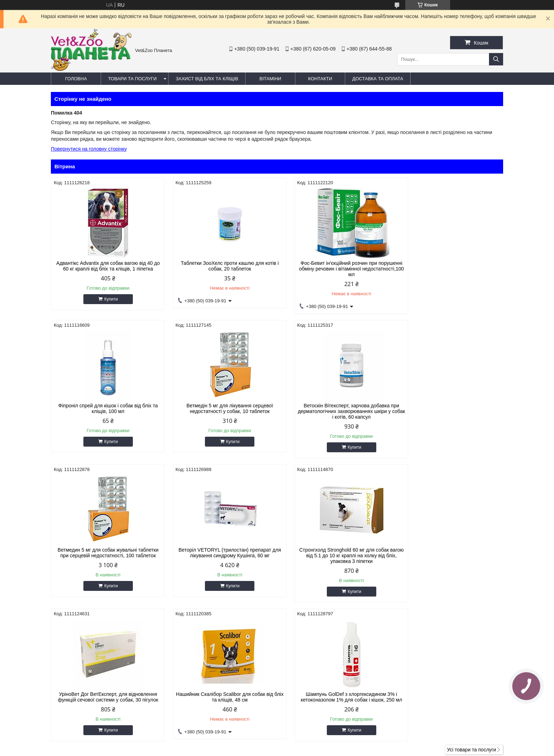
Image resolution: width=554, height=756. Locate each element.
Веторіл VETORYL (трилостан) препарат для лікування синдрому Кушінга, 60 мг (449, 408)
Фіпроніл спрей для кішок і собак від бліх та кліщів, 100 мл (449, 266)
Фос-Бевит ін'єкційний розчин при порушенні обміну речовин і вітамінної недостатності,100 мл (334, 269)
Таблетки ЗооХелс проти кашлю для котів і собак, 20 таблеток (220, 266)
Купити (107, 299)
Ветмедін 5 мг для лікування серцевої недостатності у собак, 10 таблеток (105, 408)
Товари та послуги (132, 79)
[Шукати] (496, 59)
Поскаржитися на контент (269, 749)
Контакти (320, 79)
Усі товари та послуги (472, 611)
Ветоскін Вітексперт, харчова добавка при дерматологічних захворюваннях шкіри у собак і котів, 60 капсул (219, 411)
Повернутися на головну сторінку (89, 149)
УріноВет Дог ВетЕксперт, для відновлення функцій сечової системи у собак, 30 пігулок (219, 553)
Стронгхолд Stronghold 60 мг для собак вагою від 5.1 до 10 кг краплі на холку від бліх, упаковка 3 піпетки (105, 556)
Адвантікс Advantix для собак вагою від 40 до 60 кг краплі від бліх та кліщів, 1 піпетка (105, 266)
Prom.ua (310, 743)
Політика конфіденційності (324, 749)
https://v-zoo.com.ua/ (311, 686)
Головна (76, 79)
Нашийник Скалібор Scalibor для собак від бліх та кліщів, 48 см (334, 553)
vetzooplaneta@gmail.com (317, 695)
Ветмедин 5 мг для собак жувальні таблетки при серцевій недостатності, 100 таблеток (334, 408)
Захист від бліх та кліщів (207, 79)
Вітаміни (270, 79)
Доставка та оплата (378, 79)
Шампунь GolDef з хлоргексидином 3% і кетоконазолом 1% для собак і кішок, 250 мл (449, 553)
